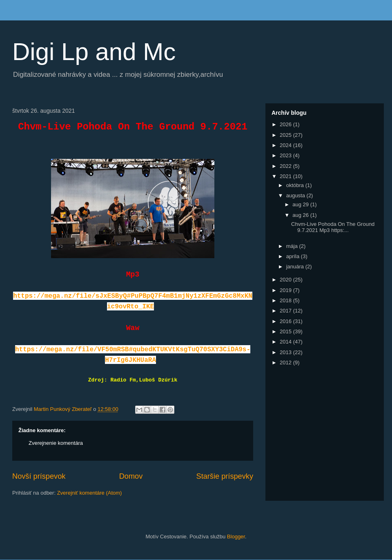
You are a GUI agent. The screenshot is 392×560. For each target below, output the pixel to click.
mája (293, 246)
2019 (286, 290)
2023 (286, 155)
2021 (286, 176)
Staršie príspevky (225, 476)
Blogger (236, 537)
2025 (286, 135)
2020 (286, 280)
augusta (296, 195)
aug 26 (301, 215)
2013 (286, 352)
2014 (286, 342)
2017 (286, 311)
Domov (131, 476)
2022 (286, 166)
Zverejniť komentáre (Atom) (90, 493)
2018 (286, 300)
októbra (296, 185)
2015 (286, 331)
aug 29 (301, 204)
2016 (286, 321)
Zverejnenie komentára (56, 443)
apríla (294, 256)
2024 (286, 145)
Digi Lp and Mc (94, 52)
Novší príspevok (39, 476)
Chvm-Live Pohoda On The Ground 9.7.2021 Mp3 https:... (333, 227)
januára (296, 267)
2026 (286, 124)
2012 (286, 363)
